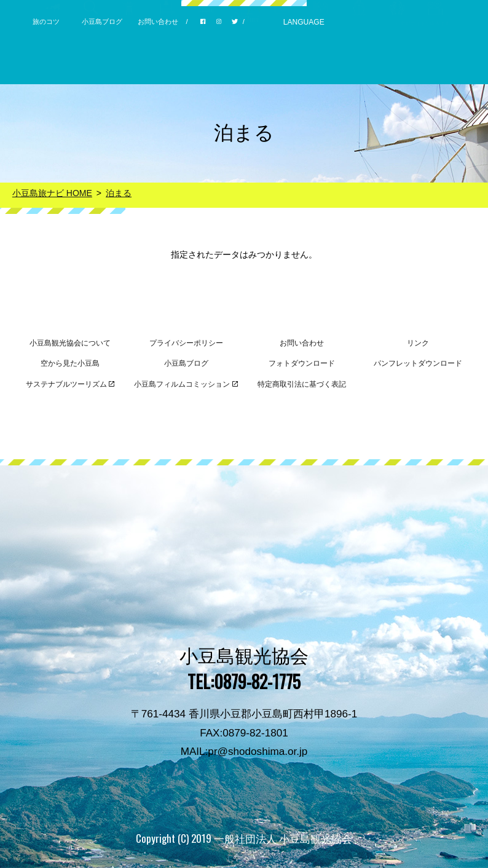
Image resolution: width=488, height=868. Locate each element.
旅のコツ (46, 22)
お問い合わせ (158, 22)
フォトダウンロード (302, 363)
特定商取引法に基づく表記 (302, 384)
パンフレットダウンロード (418, 363)
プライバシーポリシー (186, 343)
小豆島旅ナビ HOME (52, 193)
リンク (418, 343)
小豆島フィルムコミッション (186, 384)
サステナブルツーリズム (70, 384)
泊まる (119, 193)
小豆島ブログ (102, 22)
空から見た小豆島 (70, 363)
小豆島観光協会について (70, 343)
